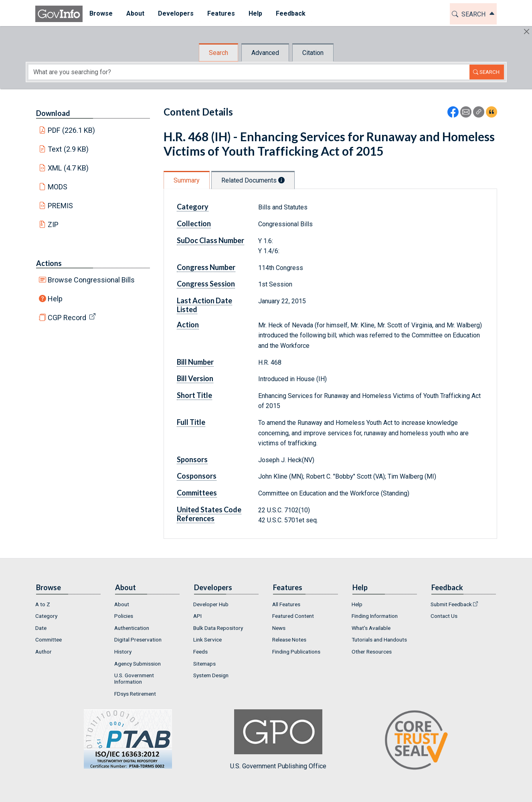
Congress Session (206, 284)
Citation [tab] (313, 53)
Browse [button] (101, 13)
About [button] (135, 13)
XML (68, 168)
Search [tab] (218, 53)
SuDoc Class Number (210, 240)
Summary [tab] (187, 180)
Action (188, 325)
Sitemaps (204, 664)
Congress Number (206, 267)
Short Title (194, 395)
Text (68, 149)
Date (41, 628)
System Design (211, 675)
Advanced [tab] (265, 53)
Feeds (200, 652)
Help (55, 299)
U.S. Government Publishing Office (278, 740)
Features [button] (221, 13)
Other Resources (372, 652)
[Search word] (249, 72)
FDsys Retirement (135, 694)
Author (43, 652)
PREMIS (60, 206)
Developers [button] (176, 13)
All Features (286, 604)
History (123, 652)
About (122, 604)
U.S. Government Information (134, 678)
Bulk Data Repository (218, 628)
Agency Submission (138, 664)
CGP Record (67, 318)
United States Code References (209, 514)
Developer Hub (211, 604)
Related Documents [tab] (253, 180)
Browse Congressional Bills (91, 280)
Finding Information (375, 616)
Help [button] (255, 13)
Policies (124, 616)
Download (53, 113)
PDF (71, 130)
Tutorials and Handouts (379, 640)
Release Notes (289, 640)
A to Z (43, 604)
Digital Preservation (138, 640)
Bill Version (195, 378)
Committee (49, 640)
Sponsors (192, 459)
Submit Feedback (451, 604)
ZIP (53, 224)
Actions (49, 263)
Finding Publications (296, 652)
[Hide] (527, 31)
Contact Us (444, 616)
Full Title (191, 422)
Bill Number (195, 362)
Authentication (132, 628)
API (197, 616)
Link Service (207, 640)
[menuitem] (101, 14)
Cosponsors (197, 476)
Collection (194, 223)
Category (193, 207)
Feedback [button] (291, 13)
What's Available (371, 628)
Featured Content (293, 616)
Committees (197, 493)
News (279, 628)
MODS (58, 187)
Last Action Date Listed (204, 305)
